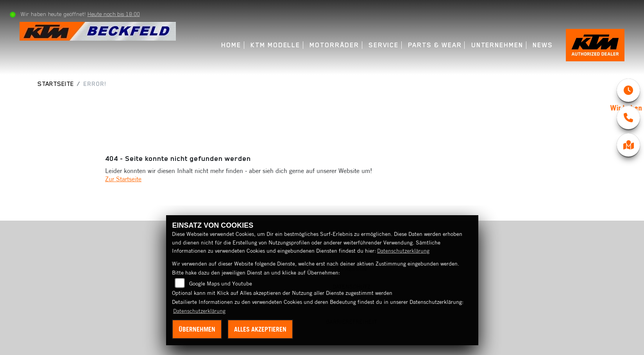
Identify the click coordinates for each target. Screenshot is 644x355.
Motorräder (334, 45)
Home (231, 45)
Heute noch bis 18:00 (114, 14)
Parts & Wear (435, 45)
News (543, 45)
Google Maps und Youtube (221, 284)
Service (384, 45)
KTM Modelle (275, 45)
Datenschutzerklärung (403, 251)
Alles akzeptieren (260, 329)
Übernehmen (197, 329)
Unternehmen (497, 45)
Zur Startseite (123, 179)
